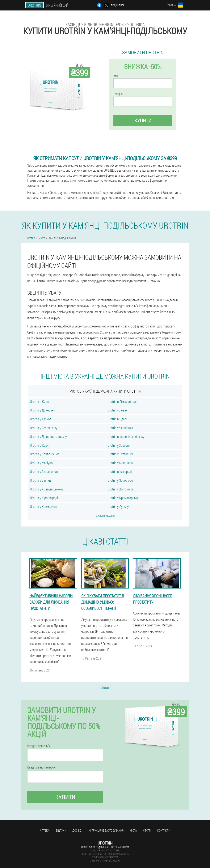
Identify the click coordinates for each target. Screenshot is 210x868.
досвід (77, 830)
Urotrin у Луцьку (118, 506)
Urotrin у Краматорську (123, 498)
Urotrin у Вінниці (41, 480)
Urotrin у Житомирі (120, 489)
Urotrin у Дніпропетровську (48, 437)
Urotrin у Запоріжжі (120, 480)
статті (147, 830)
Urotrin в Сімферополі (122, 402)
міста (133, 830)
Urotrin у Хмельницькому (47, 489)
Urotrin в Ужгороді (120, 472)
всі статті (105, 688)
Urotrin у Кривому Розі (45, 454)
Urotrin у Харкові (41, 419)
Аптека (45, 830)
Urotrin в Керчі (40, 445)
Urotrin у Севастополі (44, 472)
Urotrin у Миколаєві (120, 463)
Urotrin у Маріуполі (43, 463)
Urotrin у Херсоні (119, 445)
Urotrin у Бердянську (44, 428)
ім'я (115, 76)
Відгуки (61, 830)
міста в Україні (105, 515)
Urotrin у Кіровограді (44, 498)
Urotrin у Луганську (120, 454)
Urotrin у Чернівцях (120, 428)
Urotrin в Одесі (117, 419)
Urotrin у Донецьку (42, 410)
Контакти (164, 830)
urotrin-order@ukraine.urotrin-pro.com (105, 847)
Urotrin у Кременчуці (44, 506)
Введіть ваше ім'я (39, 746)
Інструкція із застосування (106, 830)
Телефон (118, 94)
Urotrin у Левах (117, 410)
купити (143, 120)
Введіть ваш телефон (41, 767)
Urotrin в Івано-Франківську (126, 437)
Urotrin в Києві (40, 402)
